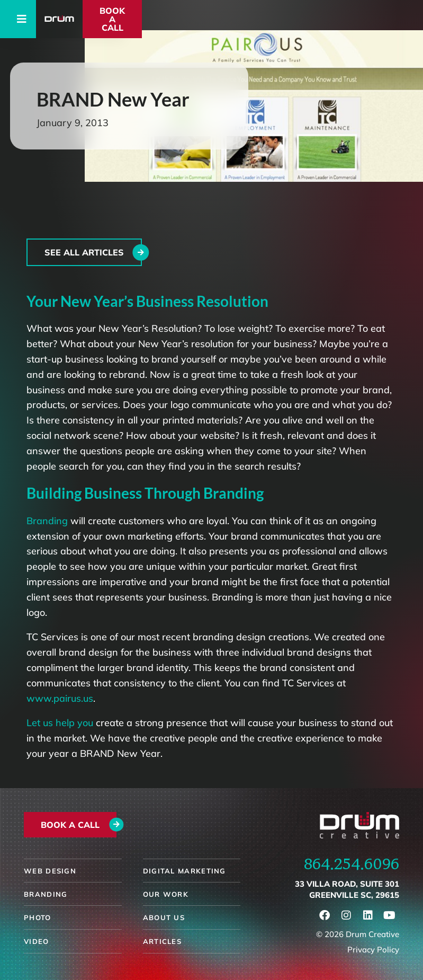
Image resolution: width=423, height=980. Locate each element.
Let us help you (60, 723)
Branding (47, 521)
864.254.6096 (352, 863)
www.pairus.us (60, 698)
